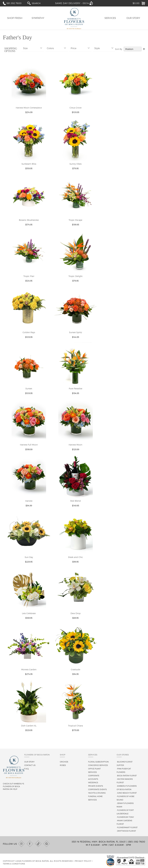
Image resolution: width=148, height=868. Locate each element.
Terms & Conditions (14, 864)
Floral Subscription (98, 762)
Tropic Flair (29, 276)
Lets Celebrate (29, 613)
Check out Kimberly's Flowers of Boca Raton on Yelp (13, 786)
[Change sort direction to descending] (144, 49)
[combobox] (39, 3)
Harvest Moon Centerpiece (29, 108)
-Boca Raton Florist (127, 776)
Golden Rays (29, 332)
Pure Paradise (76, 388)
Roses (63, 765)
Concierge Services (98, 765)
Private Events (96, 786)
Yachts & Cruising (97, 793)
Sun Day (29, 557)
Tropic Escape (75, 220)
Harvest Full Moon (29, 445)
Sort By (119, 49)
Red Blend (76, 501)
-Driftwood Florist (126, 831)
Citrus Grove (76, 108)
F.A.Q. (27, 769)
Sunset (29, 388)
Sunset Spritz (76, 332)
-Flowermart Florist (127, 827)
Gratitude (76, 669)
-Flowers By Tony (125, 817)
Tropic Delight (75, 276)
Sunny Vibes (76, 164)
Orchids (64, 762)
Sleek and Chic (76, 557)
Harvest (29, 501)
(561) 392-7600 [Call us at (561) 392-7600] (137, 842)
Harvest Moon (75, 445)
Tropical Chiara (75, 726)
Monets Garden (29, 669)
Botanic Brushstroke (29, 220)
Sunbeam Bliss (29, 164)
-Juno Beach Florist (127, 793)
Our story (29, 762)
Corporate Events (97, 789)
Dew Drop (76, 613)
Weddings (93, 782)
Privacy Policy (83, 861)
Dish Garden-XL (29, 726)
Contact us (30, 765)
